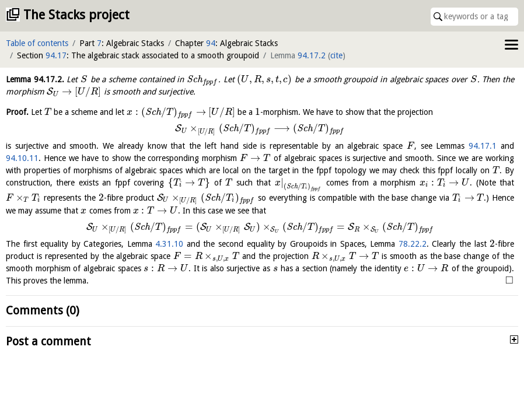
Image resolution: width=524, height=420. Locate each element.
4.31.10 (169, 244)
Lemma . (35, 79)
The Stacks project (76, 15)
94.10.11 (22, 158)
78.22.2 (413, 244)
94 (211, 43)
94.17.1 (483, 146)
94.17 (56, 55)
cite (336, 55)
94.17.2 (312, 55)
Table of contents (37, 43)
